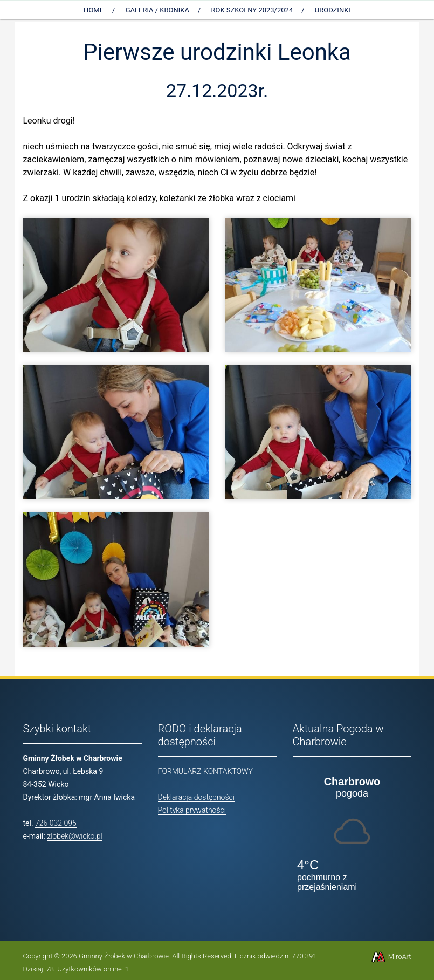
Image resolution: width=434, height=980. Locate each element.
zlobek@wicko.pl (74, 836)
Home (94, 10)
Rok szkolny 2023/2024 (252, 10)
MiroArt (391, 957)
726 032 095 (56, 823)
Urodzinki (333, 10)
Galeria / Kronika (157, 10)
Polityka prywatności (192, 810)
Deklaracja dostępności (196, 797)
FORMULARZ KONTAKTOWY (205, 771)
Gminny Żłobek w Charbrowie (124, 956)
